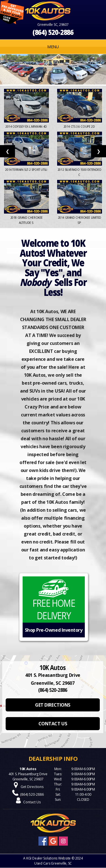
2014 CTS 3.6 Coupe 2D (80, 127)
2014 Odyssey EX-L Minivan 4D (26, 127)
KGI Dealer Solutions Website (48, 858)
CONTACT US (53, 724)
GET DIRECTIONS (53, 705)
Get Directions (32, 787)
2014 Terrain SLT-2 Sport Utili (26, 170)
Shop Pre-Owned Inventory (54, 630)
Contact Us (32, 802)
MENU (53, 47)
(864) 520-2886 (53, 32)
